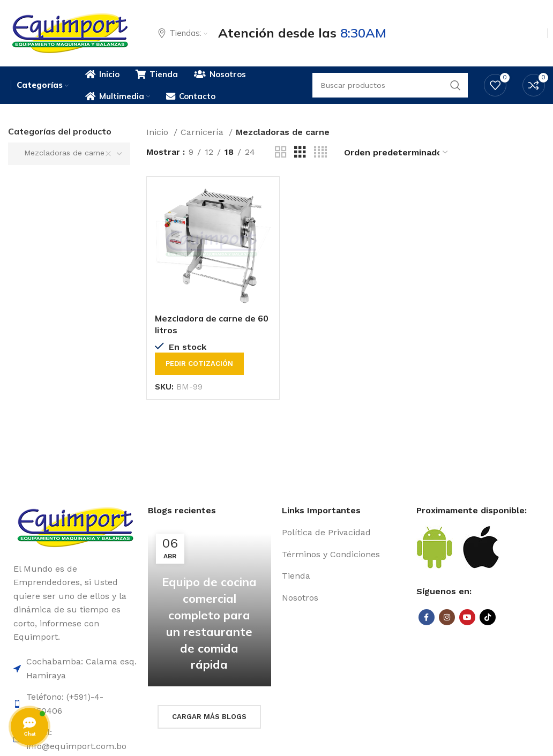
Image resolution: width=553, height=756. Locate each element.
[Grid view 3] (300, 152)
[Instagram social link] (447, 617)
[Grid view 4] (320, 152)
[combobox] (69, 154)
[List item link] (344, 533)
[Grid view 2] (281, 152)
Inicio (159, 132)
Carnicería (203, 132)
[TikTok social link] (488, 617)
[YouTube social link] (467, 617)
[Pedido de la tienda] (397, 152)
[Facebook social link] (427, 617)
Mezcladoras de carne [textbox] (60, 153)
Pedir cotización (199, 364)
